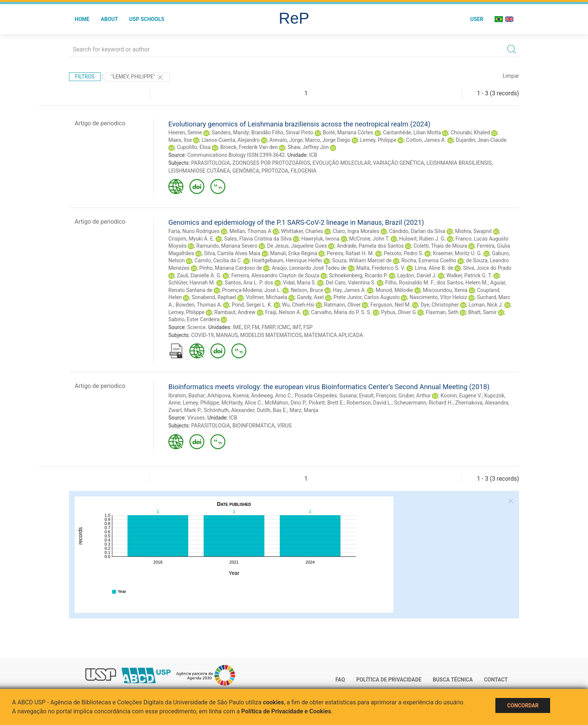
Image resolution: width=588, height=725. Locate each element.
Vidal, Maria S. (299, 283)
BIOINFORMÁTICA (254, 426)
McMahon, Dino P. (286, 403)
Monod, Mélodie (394, 290)
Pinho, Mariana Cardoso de (231, 268)
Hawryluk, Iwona (320, 239)
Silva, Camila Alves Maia (232, 253)
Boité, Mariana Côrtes (348, 132)
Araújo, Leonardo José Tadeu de (309, 268)
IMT (297, 327)
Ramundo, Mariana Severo (227, 246)
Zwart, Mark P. (185, 410)
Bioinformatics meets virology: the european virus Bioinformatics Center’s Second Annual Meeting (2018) (329, 387)
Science (196, 327)
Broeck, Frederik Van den (249, 147)
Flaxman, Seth (442, 312)
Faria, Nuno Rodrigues (194, 231)
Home (82, 19)
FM (256, 327)
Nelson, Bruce (307, 290)
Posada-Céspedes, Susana (326, 396)
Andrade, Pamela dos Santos (370, 246)
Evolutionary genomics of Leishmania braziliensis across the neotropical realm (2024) (299, 124)
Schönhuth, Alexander (229, 410)
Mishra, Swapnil (473, 231)
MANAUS (227, 335)
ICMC (283, 327)
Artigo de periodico (100, 123)
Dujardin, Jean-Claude (481, 140)
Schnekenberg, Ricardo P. (358, 275)
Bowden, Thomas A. (199, 305)
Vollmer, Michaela (267, 297)
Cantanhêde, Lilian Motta (412, 132)
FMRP (268, 327)
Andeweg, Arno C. (271, 396)
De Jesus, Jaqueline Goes (297, 246)
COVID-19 (202, 335)
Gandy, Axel (310, 297)
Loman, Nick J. (486, 305)
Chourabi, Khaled (470, 132)
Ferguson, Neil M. (391, 305)
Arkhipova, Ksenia (228, 396)
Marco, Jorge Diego (328, 140)
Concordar (523, 705)
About (109, 19)
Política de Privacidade (389, 680)
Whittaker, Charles (302, 231)
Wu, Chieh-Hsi (298, 305)
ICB (313, 155)
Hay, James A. (349, 290)
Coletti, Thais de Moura (440, 246)
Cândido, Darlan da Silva (417, 231)
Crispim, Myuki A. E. (191, 239)
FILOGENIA (304, 171)
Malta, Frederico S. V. (381, 268)
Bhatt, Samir (482, 312)
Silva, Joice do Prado (487, 268)
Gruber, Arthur (414, 396)
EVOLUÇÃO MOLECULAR (341, 163)
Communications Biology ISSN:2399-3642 (236, 155)
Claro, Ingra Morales (356, 231)
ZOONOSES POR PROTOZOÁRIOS (271, 163)
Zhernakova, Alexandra (482, 403)
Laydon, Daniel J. (417, 275)
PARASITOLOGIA (211, 163)
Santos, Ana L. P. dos (249, 283)
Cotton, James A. (426, 140)
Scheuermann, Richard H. (424, 403)
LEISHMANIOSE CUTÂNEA (199, 171)
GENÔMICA (246, 171)
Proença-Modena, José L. (252, 290)
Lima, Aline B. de (434, 268)
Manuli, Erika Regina (293, 253)
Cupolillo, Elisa (193, 147)
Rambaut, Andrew (235, 312)
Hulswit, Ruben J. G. (423, 239)
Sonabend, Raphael (214, 297)
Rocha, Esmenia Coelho (429, 260)
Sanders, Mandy (230, 132)
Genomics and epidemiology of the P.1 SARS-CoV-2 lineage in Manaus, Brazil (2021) (296, 222)
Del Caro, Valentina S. (351, 283)
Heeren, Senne (185, 132)
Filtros (85, 77)
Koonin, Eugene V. (461, 396)
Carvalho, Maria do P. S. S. (341, 312)
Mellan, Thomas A (250, 231)
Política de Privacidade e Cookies (286, 711)
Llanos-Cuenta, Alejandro (231, 140)
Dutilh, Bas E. (272, 410)
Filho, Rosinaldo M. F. (410, 283)
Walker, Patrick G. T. (469, 275)
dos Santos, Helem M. (462, 283)
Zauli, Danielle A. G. (199, 275)
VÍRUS (284, 426)
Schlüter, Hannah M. (192, 283)
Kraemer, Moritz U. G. (458, 253)
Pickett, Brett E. (326, 403)
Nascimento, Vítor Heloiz (438, 297)
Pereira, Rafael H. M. (351, 253)
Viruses (196, 418)
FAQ (340, 680)
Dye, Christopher (440, 305)
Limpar (511, 76)
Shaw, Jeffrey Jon (308, 147)
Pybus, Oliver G (398, 312)
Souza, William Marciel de (362, 260)
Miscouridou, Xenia (445, 290)
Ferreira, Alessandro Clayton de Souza (275, 275)
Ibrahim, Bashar (187, 396)
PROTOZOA (275, 171)
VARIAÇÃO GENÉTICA (399, 163)
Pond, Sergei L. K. (252, 305)
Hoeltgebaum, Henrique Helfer (287, 260)
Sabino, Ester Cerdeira (194, 319)
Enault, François (377, 396)
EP (247, 327)
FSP (308, 327)
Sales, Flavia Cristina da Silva (258, 239)
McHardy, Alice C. (242, 403)
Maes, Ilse (180, 140)
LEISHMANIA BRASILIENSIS (459, 163)
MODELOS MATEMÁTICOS (271, 335)
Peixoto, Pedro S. (403, 253)
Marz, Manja (304, 410)
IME (237, 327)
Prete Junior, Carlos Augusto (367, 297)
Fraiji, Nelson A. (283, 312)
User (477, 19)
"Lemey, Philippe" (137, 77)
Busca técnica (453, 680)
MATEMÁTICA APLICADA (334, 335)
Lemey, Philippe (378, 140)
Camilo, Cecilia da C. (218, 260)
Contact (496, 680)
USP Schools (147, 19)
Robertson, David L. (369, 403)
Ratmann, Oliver (342, 305)
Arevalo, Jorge (286, 140)
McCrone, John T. (369, 239)
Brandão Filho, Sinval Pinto (282, 132)
